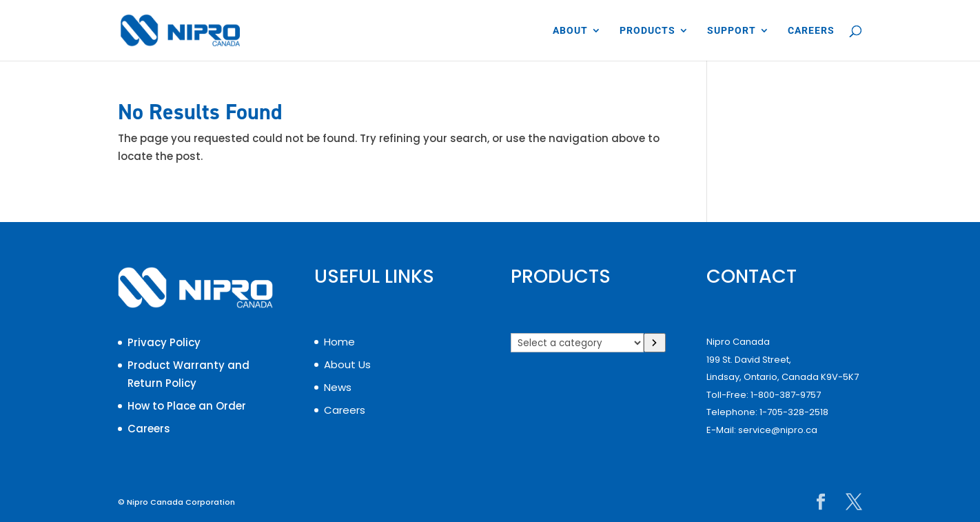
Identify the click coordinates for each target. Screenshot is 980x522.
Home (339, 342)
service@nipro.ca (778, 430)
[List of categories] (577, 343)
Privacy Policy (164, 342)
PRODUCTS (647, 31)
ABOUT (570, 31)
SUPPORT (732, 31)
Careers (149, 429)
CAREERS (811, 31)
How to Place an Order (187, 406)
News (338, 387)
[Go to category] (655, 343)
